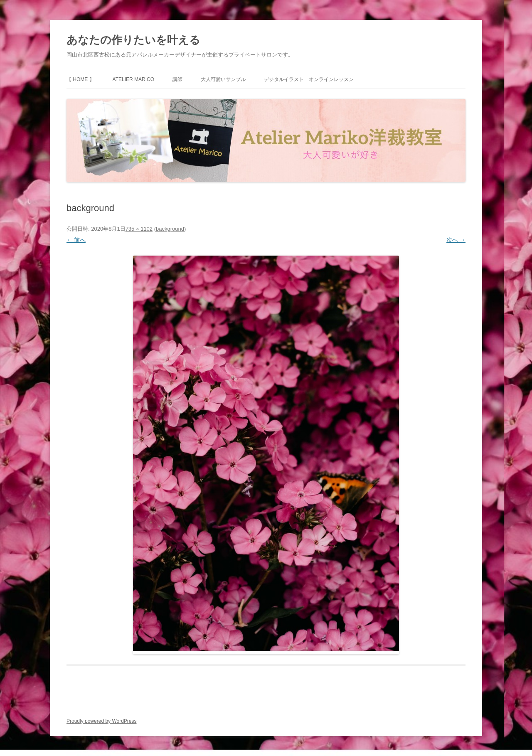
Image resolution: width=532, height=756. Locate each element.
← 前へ (76, 240)
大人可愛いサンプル (223, 79)
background (170, 229)
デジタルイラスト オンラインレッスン (309, 79)
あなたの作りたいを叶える (133, 40)
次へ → (456, 240)
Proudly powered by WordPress (102, 721)
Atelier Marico (133, 79)
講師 (177, 79)
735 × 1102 (139, 229)
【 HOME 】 (80, 79)
